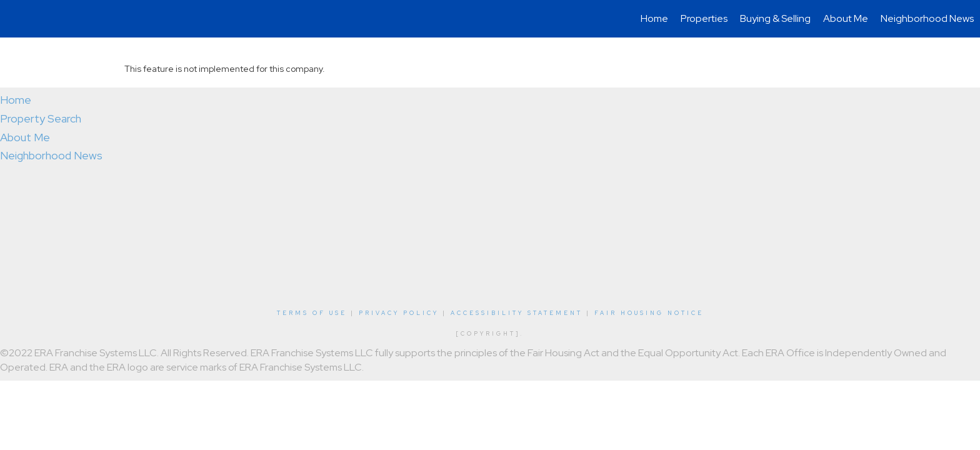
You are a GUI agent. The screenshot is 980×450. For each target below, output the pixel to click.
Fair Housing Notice (649, 313)
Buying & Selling (775, 18)
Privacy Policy (399, 313)
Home (654, 18)
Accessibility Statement (517, 313)
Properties (704, 18)
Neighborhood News (927, 18)
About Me (846, 18)
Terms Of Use (312, 313)
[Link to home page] (16, 19)
